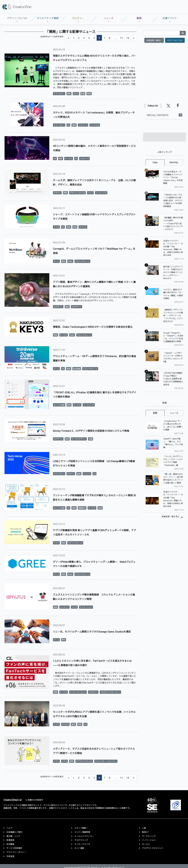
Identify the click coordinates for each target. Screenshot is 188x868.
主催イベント (170, 18)
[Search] (162, 33)
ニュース (109, 18)
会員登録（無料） (154, 40)
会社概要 (10, 844)
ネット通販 (79, 848)
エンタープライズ (82, 844)
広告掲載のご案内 (14, 832)
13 (121, 38)
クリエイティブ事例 (48, 18)
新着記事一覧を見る (171, 516)
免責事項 (10, 840)
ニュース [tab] (174, 413)
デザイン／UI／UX (17, 18)
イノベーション (149, 840)
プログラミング (81, 840)
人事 (144, 828)
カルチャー (78, 18)
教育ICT (145, 832)
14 (128, 38)
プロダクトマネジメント (153, 848)
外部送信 (10, 856)
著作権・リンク (13, 836)
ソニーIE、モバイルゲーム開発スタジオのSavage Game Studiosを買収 (92, 632)
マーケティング (149, 836)
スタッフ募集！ (81, 828)
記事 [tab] (155, 413)
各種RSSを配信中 (34, 800)
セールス (146, 844)
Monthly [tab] (174, 162)
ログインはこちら (175, 40)
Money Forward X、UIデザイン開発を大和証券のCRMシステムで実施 (91, 431)
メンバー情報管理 (82, 832)
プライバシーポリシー (16, 852)
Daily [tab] (155, 162)
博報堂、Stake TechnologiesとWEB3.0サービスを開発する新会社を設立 (93, 327)
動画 (139, 18)
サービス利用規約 (14, 848)
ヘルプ (9, 828)
